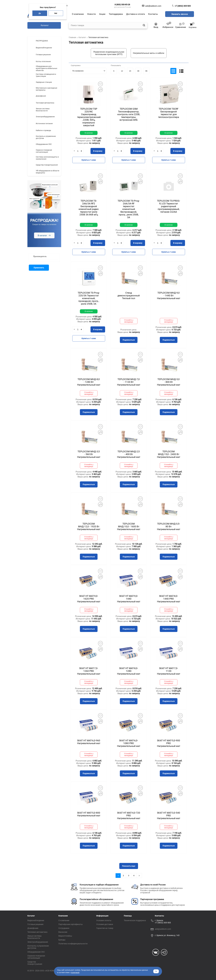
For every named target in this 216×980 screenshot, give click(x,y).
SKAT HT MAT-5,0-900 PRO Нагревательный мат (169, 743)
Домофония (33, 928)
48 (138, 71)
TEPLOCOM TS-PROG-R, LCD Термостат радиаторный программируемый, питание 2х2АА (169, 206)
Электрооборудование (38, 942)
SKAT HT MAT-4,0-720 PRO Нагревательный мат (129, 815)
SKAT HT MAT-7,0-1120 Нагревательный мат (169, 671)
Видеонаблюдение (36, 920)
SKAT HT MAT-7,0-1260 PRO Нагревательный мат (89, 671)
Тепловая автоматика (37, 932)
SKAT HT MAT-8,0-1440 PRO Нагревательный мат (169, 599)
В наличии (89, 133)
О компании (64, 920)
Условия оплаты (104, 920)
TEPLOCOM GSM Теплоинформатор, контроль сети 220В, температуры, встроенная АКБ (129, 114)
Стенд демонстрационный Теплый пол (129, 296)
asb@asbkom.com (163, 929)
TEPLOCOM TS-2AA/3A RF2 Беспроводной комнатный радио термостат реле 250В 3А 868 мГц (89, 208)
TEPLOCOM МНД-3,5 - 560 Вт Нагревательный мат (89, 454)
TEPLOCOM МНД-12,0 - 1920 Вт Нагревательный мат (89, 526)
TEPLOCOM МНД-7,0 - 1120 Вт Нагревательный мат (129, 382)
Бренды (62, 940)
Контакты (159, 916)
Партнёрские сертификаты (71, 924)
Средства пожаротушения (35, 963)
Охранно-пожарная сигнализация (36, 957)
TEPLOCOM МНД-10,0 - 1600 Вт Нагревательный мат (129, 526)
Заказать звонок (180, 14)
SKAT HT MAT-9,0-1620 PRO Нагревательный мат (89, 599)
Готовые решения (35, 924)
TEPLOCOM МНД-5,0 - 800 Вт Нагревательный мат (169, 382)
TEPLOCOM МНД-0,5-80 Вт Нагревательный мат (169, 526)
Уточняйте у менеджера (129, 321)
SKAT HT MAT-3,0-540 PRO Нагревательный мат (169, 815)
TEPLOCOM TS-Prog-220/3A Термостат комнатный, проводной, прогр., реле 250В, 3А (89, 298)
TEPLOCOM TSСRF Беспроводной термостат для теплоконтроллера (169, 113)
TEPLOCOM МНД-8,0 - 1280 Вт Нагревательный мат (89, 382)
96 (146, 71)
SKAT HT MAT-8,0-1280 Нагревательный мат (129, 671)
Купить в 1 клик (89, 160)
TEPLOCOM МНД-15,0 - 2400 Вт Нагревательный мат (169, 454)
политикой (75, 973)
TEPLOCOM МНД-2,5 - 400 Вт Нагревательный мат (129, 454)
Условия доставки (105, 924)
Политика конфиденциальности (73, 944)
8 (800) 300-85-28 (122, 5)
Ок (156, 971)
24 (130, 71)
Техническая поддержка (135, 920)
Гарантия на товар (105, 928)
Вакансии (63, 932)
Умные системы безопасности (35, 937)
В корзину (98, 151)
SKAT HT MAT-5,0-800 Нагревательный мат (89, 814)
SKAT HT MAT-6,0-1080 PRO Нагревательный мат (129, 743)
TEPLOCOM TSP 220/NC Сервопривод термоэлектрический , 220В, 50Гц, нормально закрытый (89, 117)
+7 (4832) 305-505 (183, 6)
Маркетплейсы (65, 936)
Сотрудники (64, 928)
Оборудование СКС (36, 952)
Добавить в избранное (100, 84)
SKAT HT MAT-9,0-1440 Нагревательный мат (129, 599)
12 (122, 71)
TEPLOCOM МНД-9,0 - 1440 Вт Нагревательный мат (169, 296)
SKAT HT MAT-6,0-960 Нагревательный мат (89, 742)
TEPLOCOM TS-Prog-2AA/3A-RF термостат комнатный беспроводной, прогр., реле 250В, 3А (129, 209)
